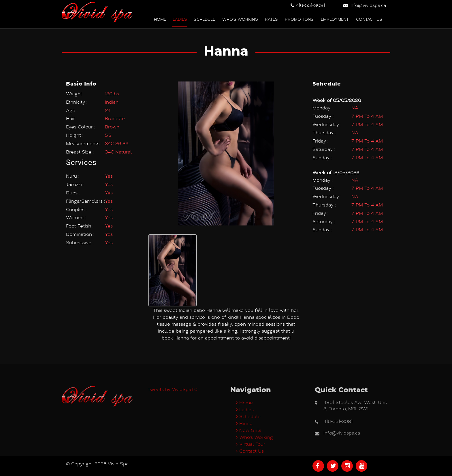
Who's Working (240, 19)
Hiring (244, 447)
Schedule (204, 19)
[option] (173, 268)
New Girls (249, 454)
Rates (271, 19)
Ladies (180, 19)
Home (160, 19)
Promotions (299, 19)
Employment (335, 19)
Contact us (369, 19)
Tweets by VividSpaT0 (173, 413)
